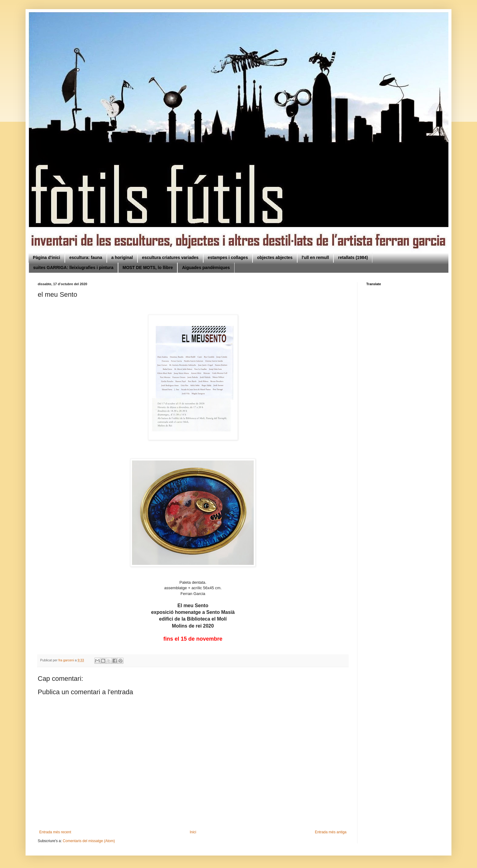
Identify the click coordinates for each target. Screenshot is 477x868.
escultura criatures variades (170, 257)
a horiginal (122, 257)
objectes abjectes (275, 257)
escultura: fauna (86, 257)
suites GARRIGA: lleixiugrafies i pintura (73, 268)
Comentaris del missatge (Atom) (89, 841)
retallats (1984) (353, 257)
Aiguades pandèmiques (206, 268)
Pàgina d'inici (47, 257)
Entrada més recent (55, 832)
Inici (193, 832)
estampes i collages (228, 257)
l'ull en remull (315, 257)
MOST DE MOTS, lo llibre (148, 268)
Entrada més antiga (331, 832)
